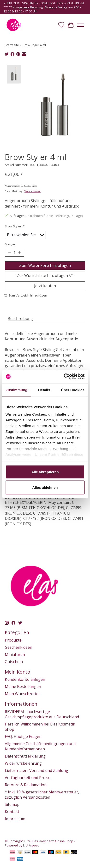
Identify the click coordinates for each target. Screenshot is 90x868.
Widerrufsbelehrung (23, 763)
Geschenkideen (18, 647)
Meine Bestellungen (23, 686)
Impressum (15, 818)
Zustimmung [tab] (16, 390)
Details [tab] (44, 390)
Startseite (12, 45)
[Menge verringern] (9, 252)
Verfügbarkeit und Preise (28, 777)
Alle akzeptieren (45, 472)
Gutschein (14, 661)
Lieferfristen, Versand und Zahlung (36, 770)
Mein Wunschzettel (22, 693)
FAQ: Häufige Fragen (23, 736)
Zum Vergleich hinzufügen (26, 295)
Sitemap (12, 804)
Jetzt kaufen (45, 285)
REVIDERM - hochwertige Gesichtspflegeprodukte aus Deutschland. (42, 714)
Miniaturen (15, 654)
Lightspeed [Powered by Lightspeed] (31, 845)
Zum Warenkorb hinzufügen (45, 265)
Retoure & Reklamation (26, 784)
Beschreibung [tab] (20, 318)
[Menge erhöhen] (19, 252)
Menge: (10, 243)
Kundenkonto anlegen (25, 679)
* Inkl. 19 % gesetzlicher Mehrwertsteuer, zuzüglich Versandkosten (42, 794)
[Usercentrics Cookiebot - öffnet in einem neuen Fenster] (64, 377)
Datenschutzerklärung (25, 755)
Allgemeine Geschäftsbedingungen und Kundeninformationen (40, 746)
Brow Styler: (15, 226)
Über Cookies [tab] (73, 390)
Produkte (13, 639)
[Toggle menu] (80, 25)
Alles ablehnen (45, 487)
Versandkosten (33, 191)
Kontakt (12, 811)
